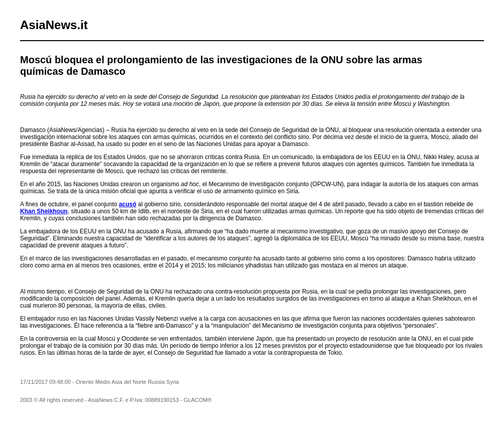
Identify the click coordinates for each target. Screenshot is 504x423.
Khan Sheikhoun (44, 211)
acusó (128, 204)
